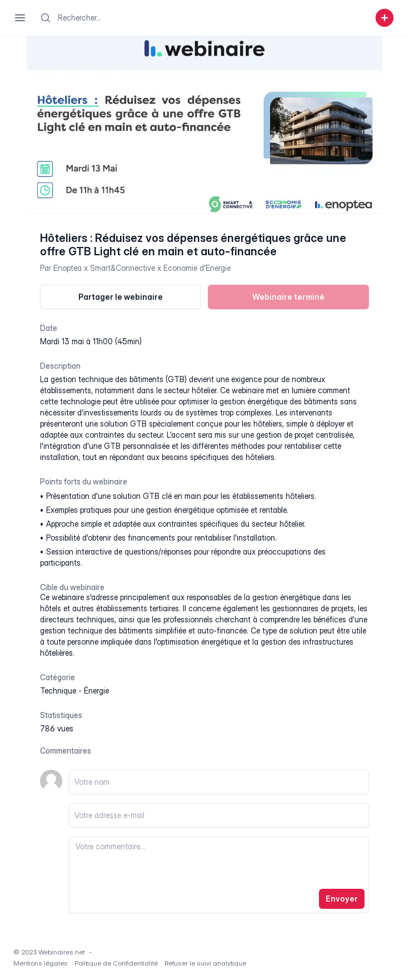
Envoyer (342, 899)
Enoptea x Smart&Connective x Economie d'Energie (142, 268)
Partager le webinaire (121, 297)
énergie (96, 691)
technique (58, 691)
